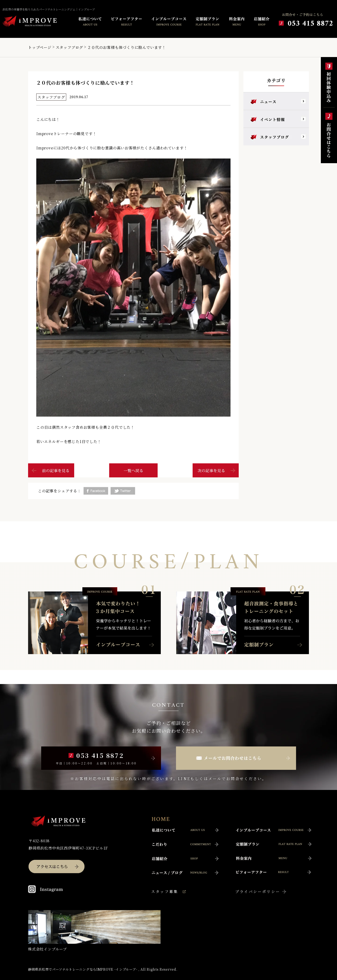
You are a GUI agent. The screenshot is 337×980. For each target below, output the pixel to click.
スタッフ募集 (165, 892)
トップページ (40, 47)
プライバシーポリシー (258, 892)
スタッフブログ (70, 47)
